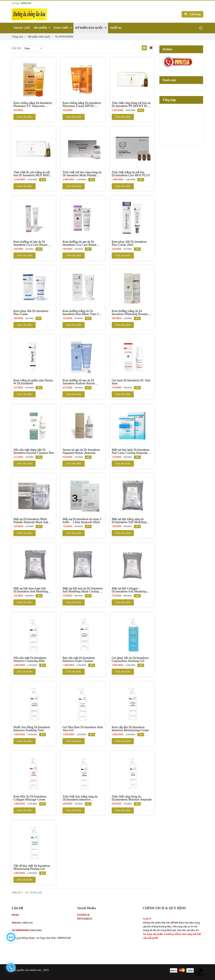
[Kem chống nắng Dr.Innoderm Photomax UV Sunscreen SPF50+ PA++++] (34, 104)
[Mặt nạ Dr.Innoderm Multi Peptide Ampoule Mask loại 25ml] (34, 521)
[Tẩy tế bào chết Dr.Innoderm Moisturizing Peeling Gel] (34, 867)
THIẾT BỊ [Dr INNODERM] (115, 28)
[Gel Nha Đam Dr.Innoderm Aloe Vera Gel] (83, 729)
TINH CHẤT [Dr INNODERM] (63, 28)
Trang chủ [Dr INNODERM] (19, 37)
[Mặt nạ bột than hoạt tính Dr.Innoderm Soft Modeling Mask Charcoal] (34, 590)
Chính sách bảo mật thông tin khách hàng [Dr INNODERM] (165, 915)
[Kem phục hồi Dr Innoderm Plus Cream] (34, 313)
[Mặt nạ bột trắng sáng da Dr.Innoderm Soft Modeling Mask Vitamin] (132, 521)
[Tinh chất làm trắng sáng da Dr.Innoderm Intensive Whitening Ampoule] (83, 798)
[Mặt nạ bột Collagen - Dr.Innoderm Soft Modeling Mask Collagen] (132, 590)
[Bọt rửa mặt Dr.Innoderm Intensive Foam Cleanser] (83, 659)
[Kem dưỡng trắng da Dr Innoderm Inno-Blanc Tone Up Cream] (83, 313)
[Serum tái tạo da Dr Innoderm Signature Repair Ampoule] (83, 451)
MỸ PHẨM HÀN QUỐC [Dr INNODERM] (91, 28)
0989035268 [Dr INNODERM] (26, 3)
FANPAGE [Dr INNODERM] (84, 915)
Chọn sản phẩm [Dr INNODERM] (25, 117)
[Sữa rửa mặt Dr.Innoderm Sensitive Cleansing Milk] (34, 659)
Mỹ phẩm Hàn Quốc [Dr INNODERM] (40, 37)
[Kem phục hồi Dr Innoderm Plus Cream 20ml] (132, 243)
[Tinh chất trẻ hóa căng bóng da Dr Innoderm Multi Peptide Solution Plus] (83, 174)
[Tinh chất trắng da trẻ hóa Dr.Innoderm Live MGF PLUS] (132, 174)
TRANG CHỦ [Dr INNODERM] (22, 28)
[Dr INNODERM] (13, 957)
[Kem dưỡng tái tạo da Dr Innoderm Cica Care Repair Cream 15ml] (34, 243)
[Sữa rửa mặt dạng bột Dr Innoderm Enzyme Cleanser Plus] (34, 451)
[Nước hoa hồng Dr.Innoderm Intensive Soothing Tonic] (34, 729)
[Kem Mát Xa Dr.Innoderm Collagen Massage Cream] (34, 798)
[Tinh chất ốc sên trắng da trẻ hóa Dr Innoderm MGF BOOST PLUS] (34, 174)
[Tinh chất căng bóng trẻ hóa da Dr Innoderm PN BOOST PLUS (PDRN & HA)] (132, 104)
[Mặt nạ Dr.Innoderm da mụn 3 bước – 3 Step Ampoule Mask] (83, 521)
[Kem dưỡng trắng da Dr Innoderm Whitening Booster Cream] (132, 313)
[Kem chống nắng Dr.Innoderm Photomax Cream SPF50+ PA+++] (83, 104)
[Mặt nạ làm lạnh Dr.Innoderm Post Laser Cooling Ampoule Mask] (132, 451)
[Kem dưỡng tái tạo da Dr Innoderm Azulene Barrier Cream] (83, 382)
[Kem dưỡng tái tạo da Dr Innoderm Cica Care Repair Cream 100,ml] (83, 243)
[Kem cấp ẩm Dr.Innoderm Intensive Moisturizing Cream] (132, 729)
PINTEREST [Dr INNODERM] (85, 919)
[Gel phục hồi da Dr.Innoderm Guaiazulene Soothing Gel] (132, 659)
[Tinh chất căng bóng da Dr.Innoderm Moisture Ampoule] (132, 798)
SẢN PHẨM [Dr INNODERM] (42, 28)
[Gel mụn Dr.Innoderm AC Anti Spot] (132, 382)
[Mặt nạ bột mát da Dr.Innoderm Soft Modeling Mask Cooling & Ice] (83, 590)
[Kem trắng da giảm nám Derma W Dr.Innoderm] (34, 382)
